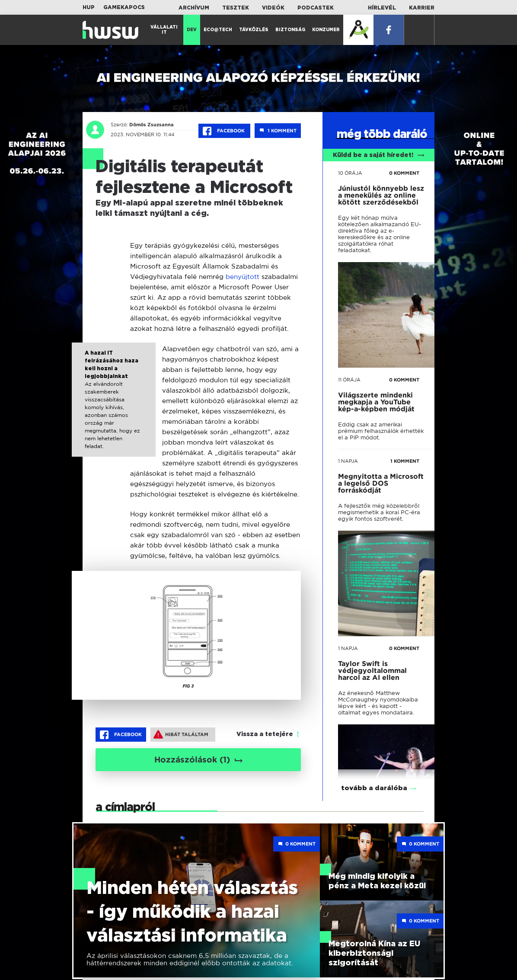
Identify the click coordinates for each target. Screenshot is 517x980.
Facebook (224, 131)
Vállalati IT (164, 30)
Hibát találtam (181, 734)
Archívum (194, 8)
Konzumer (326, 30)
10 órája (350, 173)
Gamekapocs (124, 7)
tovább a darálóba (374, 778)
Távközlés (254, 30)
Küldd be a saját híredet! (378, 155)
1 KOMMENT (405, 461)
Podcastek (316, 8)
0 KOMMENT (404, 173)
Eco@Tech (218, 30)
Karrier (422, 8)
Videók (273, 8)
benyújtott (243, 277)
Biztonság (290, 30)
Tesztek (236, 8)
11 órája (349, 380)
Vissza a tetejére (265, 734)
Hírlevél (382, 8)
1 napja (348, 461)
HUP (89, 7)
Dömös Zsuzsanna (152, 125)
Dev (192, 30)
